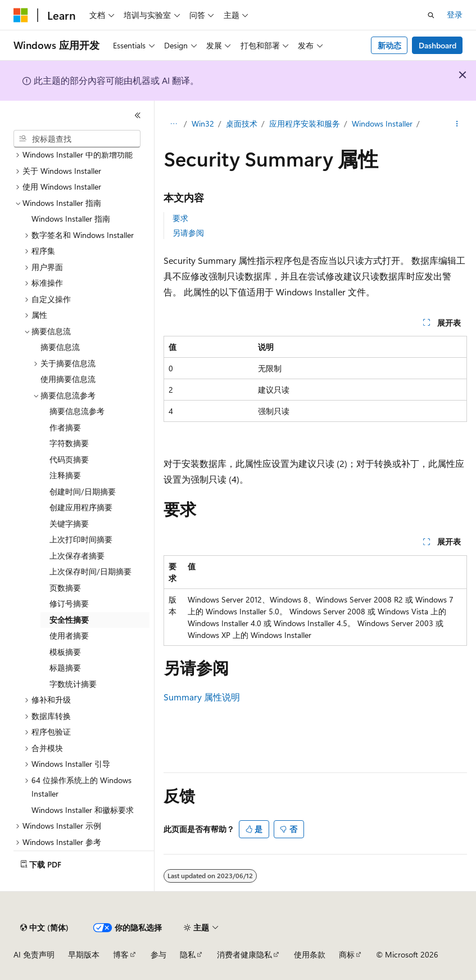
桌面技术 (242, 123)
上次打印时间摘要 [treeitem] (81, 539)
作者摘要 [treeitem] (65, 427)
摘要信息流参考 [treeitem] (77, 411)
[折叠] (138, 115)
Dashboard (438, 45)
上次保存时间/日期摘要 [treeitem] (90, 571)
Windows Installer (382, 123)
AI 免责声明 (34, 954)
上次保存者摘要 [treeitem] (77, 556)
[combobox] (77, 139)
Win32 (203, 123)
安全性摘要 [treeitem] (69, 620)
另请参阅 (188, 233)
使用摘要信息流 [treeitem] (68, 379)
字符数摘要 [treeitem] (69, 443)
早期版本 (84, 954)
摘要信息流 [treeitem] (60, 347)
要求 (180, 218)
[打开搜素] (431, 15)
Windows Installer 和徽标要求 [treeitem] (83, 810)
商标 (347, 954)
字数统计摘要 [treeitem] (73, 684)
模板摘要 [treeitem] (65, 652)
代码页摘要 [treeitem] (69, 459)
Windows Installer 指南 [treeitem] (71, 219)
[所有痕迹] (173, 124)
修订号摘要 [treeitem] (69, 603)
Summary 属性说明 (202, 697)
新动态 (389, 45)
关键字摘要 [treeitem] (69, 523)
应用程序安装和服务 (305, 123)
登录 (455, 14)
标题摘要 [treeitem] (65, 667)
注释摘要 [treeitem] (65, 475)
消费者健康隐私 (244, 954)
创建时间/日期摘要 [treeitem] (83, 491)
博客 (121, 954)
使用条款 (310, 954)
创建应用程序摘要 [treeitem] (81, 507)
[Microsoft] (21, 15)
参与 (158, 954)
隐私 (188, 954)
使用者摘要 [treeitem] (69, 635)
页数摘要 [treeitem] (65, 588)
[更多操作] (457, 124)
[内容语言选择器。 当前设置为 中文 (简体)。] (44, 928)
